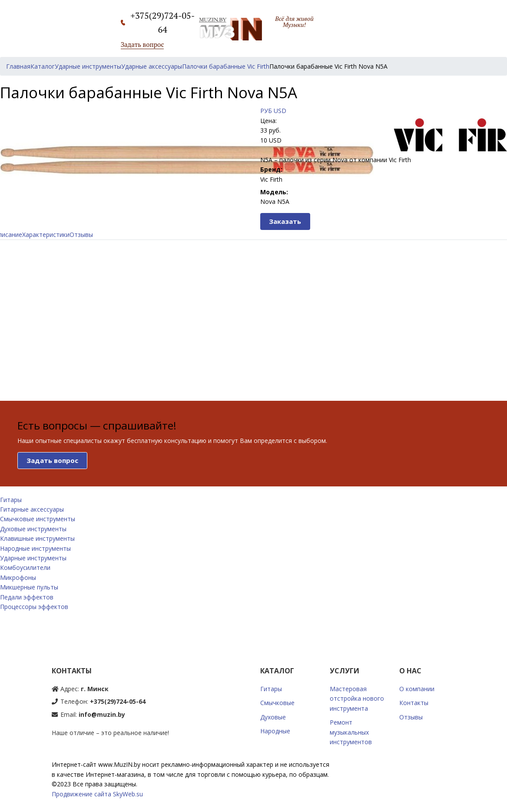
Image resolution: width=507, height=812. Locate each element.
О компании (417, 689)
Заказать (285, 221)
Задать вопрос (142, 44)
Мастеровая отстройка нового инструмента (357, 699)
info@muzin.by (102, 714)
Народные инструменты (35, 548)
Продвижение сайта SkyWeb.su (97, 794)
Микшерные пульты (29, 587)
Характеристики (46, 235)
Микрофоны (18, 577)
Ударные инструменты (33, 558)
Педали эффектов (27, 597)
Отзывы (81, 235)
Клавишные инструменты (37, 538)
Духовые (273, 717)
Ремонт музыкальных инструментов (351, 732)
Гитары (11, 500)
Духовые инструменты (33, 529)
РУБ (266, 111)
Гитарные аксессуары (32, 509)
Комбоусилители (25, 567)
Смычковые (277, 703)
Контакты (414, 703)
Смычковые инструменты (38, 519)
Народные (275, 731)
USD (280, 111)
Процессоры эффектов (34, 607)
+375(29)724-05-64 (118, 701)
